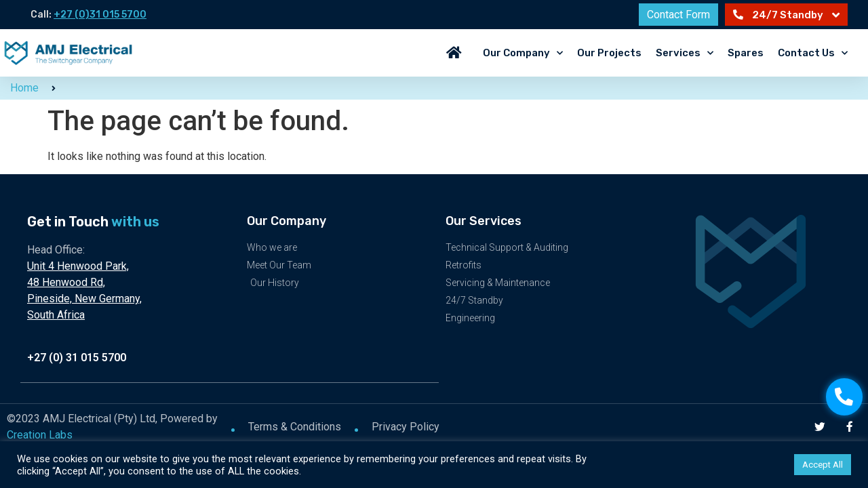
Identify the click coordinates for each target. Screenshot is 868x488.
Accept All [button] (823, 465)
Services (685, 53)
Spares (746, 53)
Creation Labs (40, 434)
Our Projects (609, 53)
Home (24, 88)
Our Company (523, 53)
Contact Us (813, 53)
